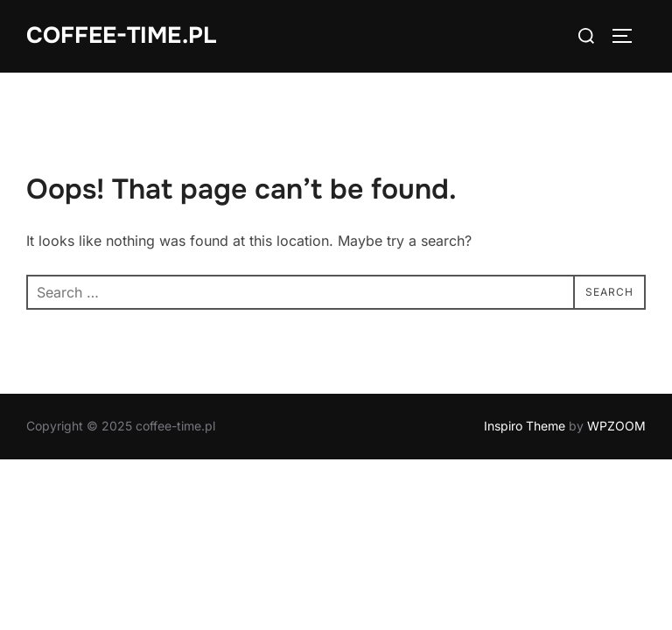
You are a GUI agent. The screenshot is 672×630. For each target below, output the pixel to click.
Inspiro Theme (525, 426)
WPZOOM (616, 426)
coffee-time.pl (121, 35)
